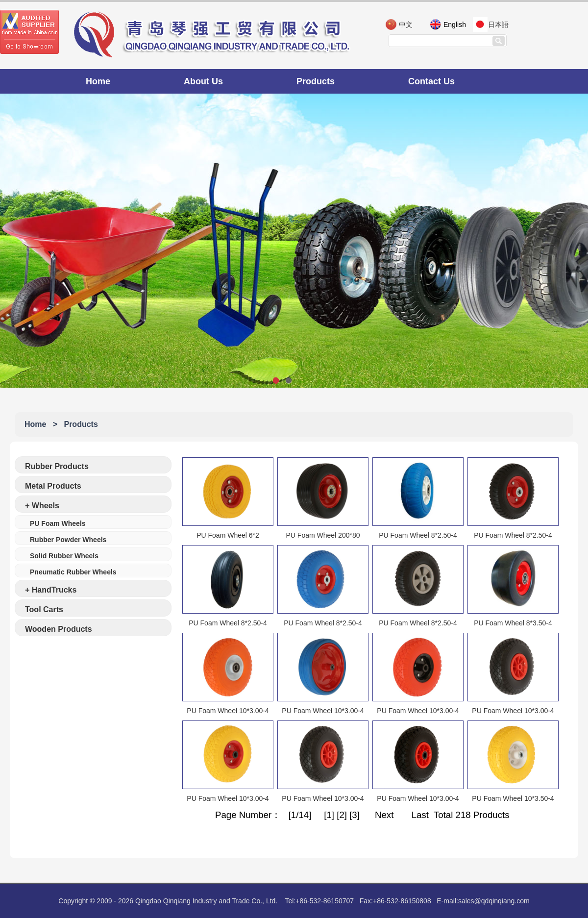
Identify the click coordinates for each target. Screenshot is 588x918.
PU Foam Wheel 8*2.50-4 (418, 535)
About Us (203, 81)
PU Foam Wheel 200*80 (323, 535)
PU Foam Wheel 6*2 (228, 535)
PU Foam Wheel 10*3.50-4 (513, 798)
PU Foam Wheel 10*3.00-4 (228, 711)
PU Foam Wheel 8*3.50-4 (513, 623)
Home (98, 81)
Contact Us (431, 81)
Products (316, 81)
